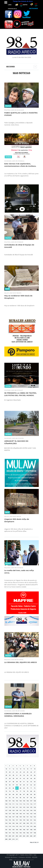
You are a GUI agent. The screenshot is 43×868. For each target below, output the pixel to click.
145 (6, 817)
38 (10, 778)
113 (20, 804)
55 (6, 785)
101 (10, 801)
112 (17, 804)
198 (35, 833)
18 (35, 769)
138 (13, 814)
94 (17, 798)
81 (35, 791)
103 (17, 801)
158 (20, 820)
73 (6, 791)
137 (10, 814)
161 (31, 820)
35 (31, 775)
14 (20, 769)
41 (20, 778)
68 (20, 788)
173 (10, 826)
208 (6, 839)
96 (24, 798)
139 (17, 814)
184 (17, 830)
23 (20, 772)
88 (28, 794)
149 (20, 817)
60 (24, 785)
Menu (6, 2)
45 (35, 778)
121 (17, 807)
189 (35, 830)
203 (20, 836)
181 (6, 830)
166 (17, 823)
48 (13, 782)
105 (24, 801)
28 (6, 775)
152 (31, 817)
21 (13, 772)
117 (35, 804)
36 (35, 775)
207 (35, 836)
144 (35, 814)
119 (10, 807)
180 (35, 826)
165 (13, 823)
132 (24, 810)
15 (24, 769)
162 (35, 820)
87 (24, 794)
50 (20, 782)
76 (17, 791)
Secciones (11, 67)
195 (24, 833)
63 (35, 785)
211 (17, 839)
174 (13, 826)
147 (13, 817)
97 (28, 798)
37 (6, 778)
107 (31, 801)
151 (28, 817)
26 (31, 772)
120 (13, 807)
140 (20, 814)
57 (13, 785)
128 (10, 810)
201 (13, 836)
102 (13, 801)
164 (10, 823)
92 (10, 798)
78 (24, 791)
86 (20, 794)
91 (6, 798)
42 (24, 778)
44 (31, 778)
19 (6, 772)
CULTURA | (8, 390)
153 (35, 817)
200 (10, 836)
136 (6, 814)
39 (13, 778)
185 (20, 830)
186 (24, 830)
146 (10, 817)
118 (6, 807)
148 (17, 817)
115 (28, 804)
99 (35, 798)
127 (6, 810)
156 (13, 820)
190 (6, 833)
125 (31, 807)
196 (28, 833)
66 (13, 788)
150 (24, 817)
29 (10, 775)
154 (6, 820)
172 (6, 826)
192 (13, 833)
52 (28, 782)
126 (35, 807)
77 (20, 791)
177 (24, 826)
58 (17, 785)
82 (6, 794)
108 (35, 801)
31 (17, 775)
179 (31, 826)
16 (28, 769)
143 (31, 814)
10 (6, 769)
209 (10, 839)
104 (20, 801)
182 (10, 830)
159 (24, 820)
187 (28, 830)
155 (10, 820)
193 (17, 833)
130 (17, 810)
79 (28, 791)
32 (20, 775)
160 (28, 820)
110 (10, 804)
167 (20, 823)
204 (24, 836)
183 (13, 830)
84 (13, 794)
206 (31, 836)
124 (28, 807)
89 (31, 794)
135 (35, 810)
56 (10, 785)
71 (31, 788)
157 (17, 820)
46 (6, 782)
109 (6, 804)
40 (17, 778)
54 (35, 782)
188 (31, 830)
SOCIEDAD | (8, 161)
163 (6, 823)
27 (35, 772)
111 (13, 804)
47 (10, 782)
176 (20, 826)
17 (31, 769)
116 (31, 804)
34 (28, 775)
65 (10, 788)
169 (28, 823)
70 (28, 788)
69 (24, 788)
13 (17, 769)
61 (28, 785)
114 (24, 804)
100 (6, 801)
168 (24, 823)
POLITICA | (8, 110)
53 (31, 782)
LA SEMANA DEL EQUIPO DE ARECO (21, 662)
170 (31, 823)
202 (17, 836)
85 (17, 794)
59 (20, 785)
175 (17, 826)
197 (31, 833)
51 (24, 782)
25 (28, 772)
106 (28, 801)
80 (31, 791)
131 (20, 810)
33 (24, 775)
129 (13, 810)
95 (20, 798)
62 (31, 785)
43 (28, 778)
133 (28, 810)
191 (10, 833)
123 (24, 807)
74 (10, 791)
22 (17, 772)
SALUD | (7, 293)
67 (17, 788)
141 (24, 814)
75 (13, 791)
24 (24, 772)
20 (10, 772)
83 (10, 794)
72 (35, 788)
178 (28, 826)
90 (35, 794)
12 (13, 769)
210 (13, 839)
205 (28, 836)
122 (20, 807)
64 (6, 788)
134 (31, 810)
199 (6, 836)
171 (35, 823)
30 (13, 775)
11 (10, 769)
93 (13, 798)
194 (20, 833)
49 (17, 782)
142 (28, 814)
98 (31, 798)
